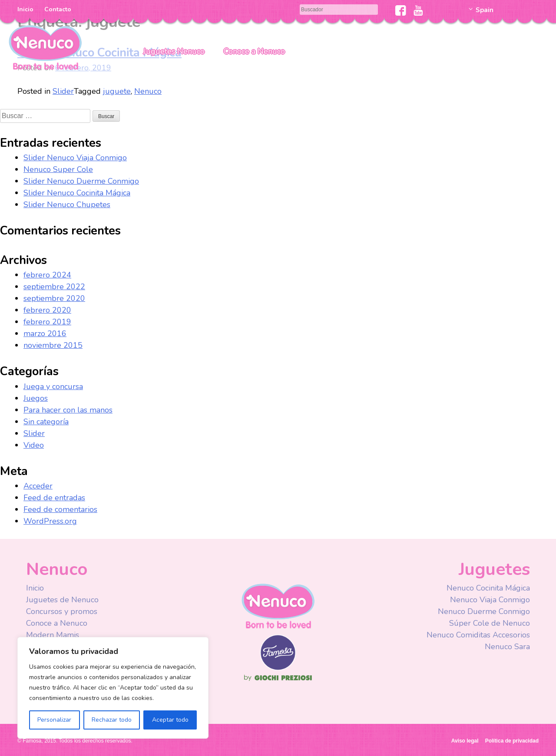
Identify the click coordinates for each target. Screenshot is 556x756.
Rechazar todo (112, 720)
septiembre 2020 (54, 298)
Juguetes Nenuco (174, 51)
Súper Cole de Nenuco (490, 623)
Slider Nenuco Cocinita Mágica (77, 193)
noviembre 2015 (53, 345)
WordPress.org (50, 521)
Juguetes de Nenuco (62, 600)
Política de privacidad (512, 741)
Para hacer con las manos (68, 410)
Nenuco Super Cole (58, 169)
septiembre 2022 (54, 287)
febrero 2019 (47, 322)
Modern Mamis (53, 635)
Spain (485, 10)
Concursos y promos (62, 611)
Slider (63, 91)
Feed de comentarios (60, 509)
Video (34, 445)
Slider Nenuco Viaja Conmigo (75, 158)
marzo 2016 (45, 333)
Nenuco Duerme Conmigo (484, 611)
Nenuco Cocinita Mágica (488, 588)
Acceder (38, 486)
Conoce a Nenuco (254, 51)
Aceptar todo (170, 720)
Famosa (278, 668)
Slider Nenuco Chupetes (67, 205)
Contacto (58, 9)
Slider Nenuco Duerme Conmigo (81, 181)
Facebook (401, 10)
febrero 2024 (47, 275)
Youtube (418, 10)
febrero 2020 (47, 310)
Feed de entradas (54, 498)
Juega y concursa (53, 386)
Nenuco (45, 47)
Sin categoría (46, 422)
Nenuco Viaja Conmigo (490, 600)
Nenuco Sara (507, 647)
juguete (117, 91)
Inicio (25, 9)
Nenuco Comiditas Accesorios (478, 635)
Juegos (36, 398)
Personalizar (54, 720)
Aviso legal (465, 741)
